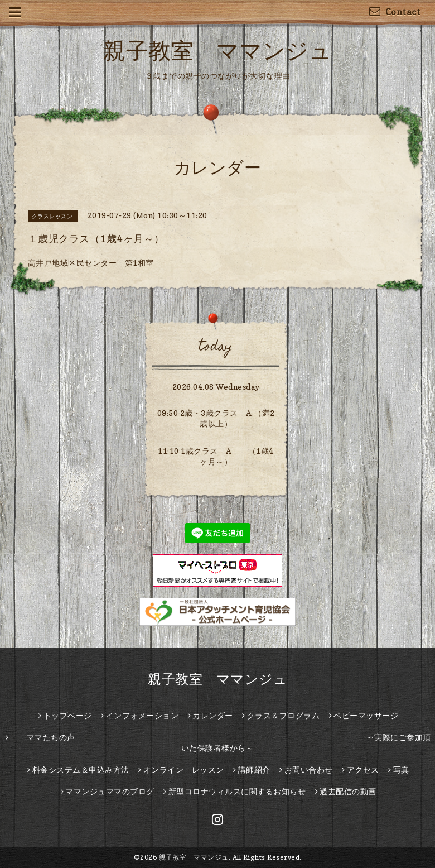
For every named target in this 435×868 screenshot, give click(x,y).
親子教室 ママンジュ (217, 50)
